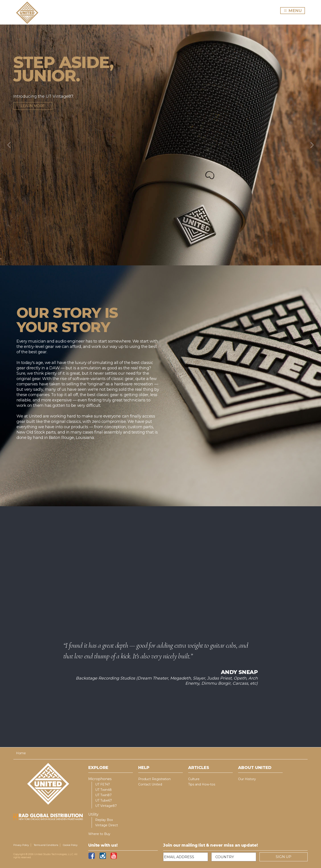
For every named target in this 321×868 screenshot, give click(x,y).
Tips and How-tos (202, 784)
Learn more (33, 106)
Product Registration (154, 779)
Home (21, 753)
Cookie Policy (70, 845)
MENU (294, 10)
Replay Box (104, 820)
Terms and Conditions (46, 845)
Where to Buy (99, 834)
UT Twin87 (103, 795)
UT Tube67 (104, 800)
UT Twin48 (103, 790)
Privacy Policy (21, 845)
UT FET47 (103, 784)
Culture (194, 779)
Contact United (150, 784)
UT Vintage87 (106, 806)
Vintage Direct (107, 825)
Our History (247, 779)
